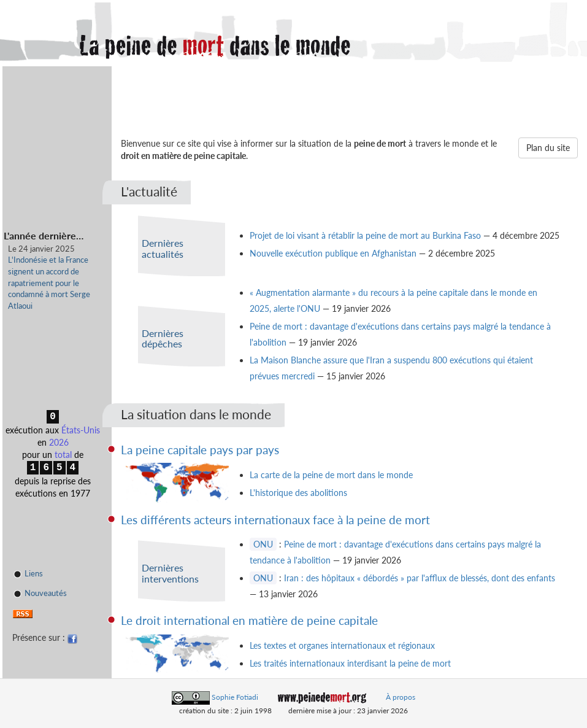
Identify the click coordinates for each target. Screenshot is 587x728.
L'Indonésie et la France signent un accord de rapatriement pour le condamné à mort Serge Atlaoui (49, 282)
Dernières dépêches (163, 339)
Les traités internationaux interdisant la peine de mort (350, 663)
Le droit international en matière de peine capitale (249, 620)
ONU (263, 544)
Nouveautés (40, 594)
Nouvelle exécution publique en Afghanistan (333, 253)
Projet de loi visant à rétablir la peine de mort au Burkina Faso (365, 235)
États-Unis (81, 430)
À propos (401, 697)
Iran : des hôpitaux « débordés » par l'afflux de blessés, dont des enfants (420, 578)
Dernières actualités (163, 248)
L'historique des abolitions (298, 493)
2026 (59, 442)
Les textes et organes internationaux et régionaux (342, 645)
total (63, 455)
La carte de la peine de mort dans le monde (331, 475)
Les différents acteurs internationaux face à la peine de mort (275, 520)
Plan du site (548, 148)
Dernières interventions (170, 573)
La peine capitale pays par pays (200, 450)
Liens (28, 574)
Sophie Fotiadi (235, 697)
